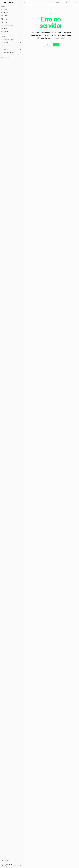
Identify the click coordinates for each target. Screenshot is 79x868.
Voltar (47, 45)
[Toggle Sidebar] (23, 434)
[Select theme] (75, 2)
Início (56, 45)
